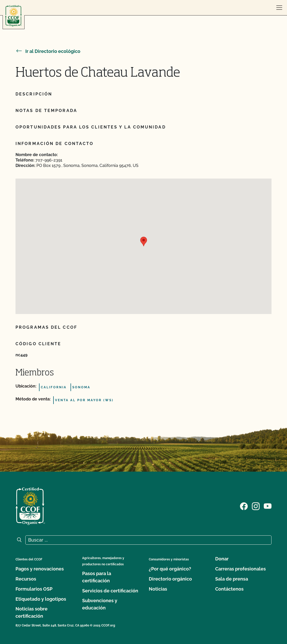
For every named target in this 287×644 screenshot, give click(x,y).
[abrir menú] (279, 8)
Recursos (26, 579)
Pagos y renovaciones (40, 569)
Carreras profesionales (241, 569)
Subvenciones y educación (100, 604)
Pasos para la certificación (97, 577)
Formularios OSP (34, 589)
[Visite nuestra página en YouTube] (268, 506)
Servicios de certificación (110, 591)
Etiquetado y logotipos (41, 599)
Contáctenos (229, 589)
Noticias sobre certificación (32, 612)
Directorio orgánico (170, 579)
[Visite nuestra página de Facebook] (244, 506)
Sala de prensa (232, 579)
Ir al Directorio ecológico (48, 51)
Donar (222, 559)
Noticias (158, 589)
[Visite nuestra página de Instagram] (256, 506)
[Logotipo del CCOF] (13, 16)
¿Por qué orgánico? (170, 569)
